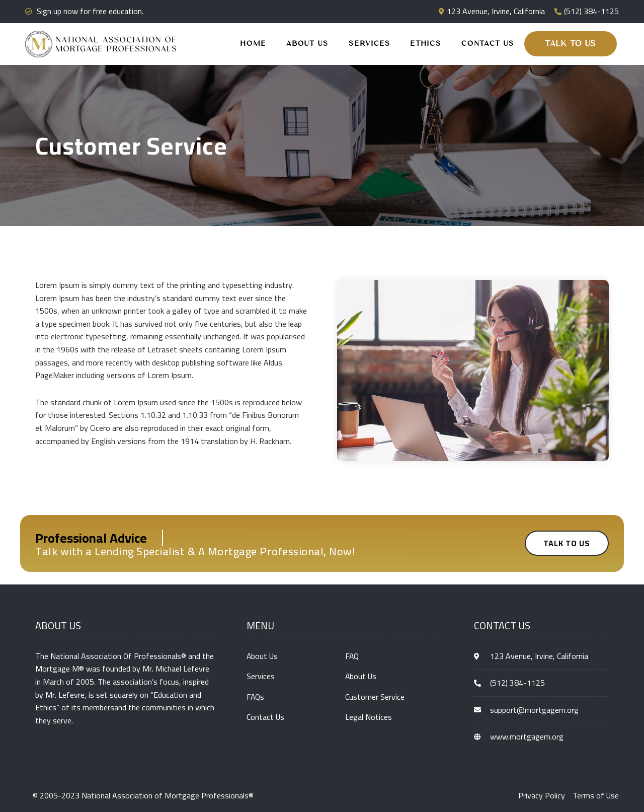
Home (253, 44)
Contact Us (488, 44)
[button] (571, 44)
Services (370, 44)
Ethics (426, 44)
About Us (307, 44)
